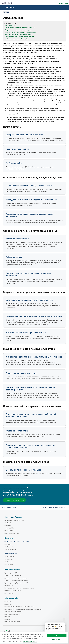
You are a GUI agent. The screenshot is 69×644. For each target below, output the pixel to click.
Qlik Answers (9, 559)
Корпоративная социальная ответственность (19, 607)
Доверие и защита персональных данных (18, 578)
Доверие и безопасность (13, 575)
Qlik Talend (8, 544)
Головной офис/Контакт (12, 622)
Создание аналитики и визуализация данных (19, 30)
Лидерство (8, 604)
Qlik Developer (9, 523)
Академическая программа (13, 612)
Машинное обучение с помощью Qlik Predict (19, 34)
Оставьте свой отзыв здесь (14, 500)
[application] (54, 628)
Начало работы (10, 25)
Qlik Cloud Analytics (11, 557)
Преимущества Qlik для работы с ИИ (16, 583)
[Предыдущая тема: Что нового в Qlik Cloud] (18, 508)
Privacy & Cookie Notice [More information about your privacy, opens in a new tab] (30, 642)
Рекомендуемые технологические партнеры (19, 588)
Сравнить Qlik (9, 585)
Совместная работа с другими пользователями (20, 37)
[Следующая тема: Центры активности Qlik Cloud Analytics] (51, 508)
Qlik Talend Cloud (10, 547)
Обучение (8, 525)
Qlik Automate (9, 564)
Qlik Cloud (10, 7)
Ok (57, 636)
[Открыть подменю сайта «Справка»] (3, 8)
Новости (7, 619)
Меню (66, 3)
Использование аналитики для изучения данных (20, 28)
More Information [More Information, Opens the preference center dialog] (57, 639)
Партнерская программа (12, 614)
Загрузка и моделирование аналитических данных (21, 32)
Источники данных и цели (13, 591)
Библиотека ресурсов (12, 533)
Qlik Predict (8, 562)
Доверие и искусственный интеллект (17, 580)
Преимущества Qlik (11, 573)
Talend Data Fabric (10, 549)
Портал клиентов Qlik (11, 531)
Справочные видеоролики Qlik (14, 520)
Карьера (7, 617)
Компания (8, 601)
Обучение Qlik (9, 528)
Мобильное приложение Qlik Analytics (16, 39)
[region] (34, 638)
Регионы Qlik (9, 593)
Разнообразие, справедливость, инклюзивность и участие (23, 609)
